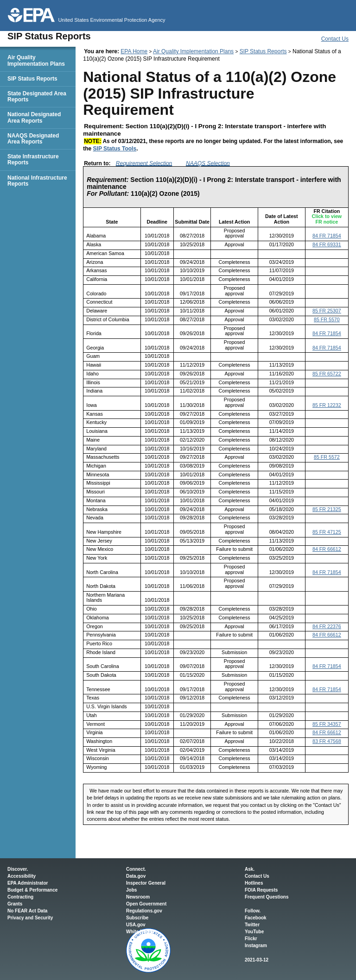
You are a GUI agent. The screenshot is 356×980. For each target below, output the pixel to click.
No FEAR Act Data (27, 911)
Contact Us (335, 39)
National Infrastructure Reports (37, 181)
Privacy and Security (30, 918)
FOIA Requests (261, 890)
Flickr (251, 939)
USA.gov (136, 925)
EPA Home (134, 51)
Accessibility (22, 876)
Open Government (146, 904)
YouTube (254, 932)
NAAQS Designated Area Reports (33, 139)
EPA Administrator (28, 883)
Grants (15, 904)
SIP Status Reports (263, 51)
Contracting (20, 897)
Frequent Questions (267, 897)
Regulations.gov (144, 911)
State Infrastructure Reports (33, 159)
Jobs (131, 890)
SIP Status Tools (115, 149)
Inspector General (146, 883)
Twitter (252, 925)
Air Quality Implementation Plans (193, 51)
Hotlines (254, 883)
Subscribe (137, 918)
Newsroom (138, 897)
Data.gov (136, 876)
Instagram (256, 946)
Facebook (256, 918)
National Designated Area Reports (34, 117)
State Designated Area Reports (37, 97)
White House (140, 932)
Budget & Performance (32, 890)
